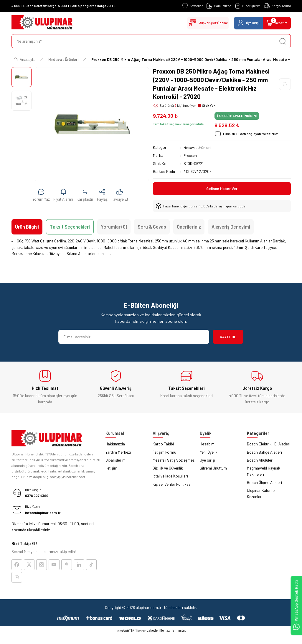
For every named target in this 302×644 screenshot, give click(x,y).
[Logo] (42, 23)
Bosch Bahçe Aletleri (264, 453)
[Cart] (275, 23)
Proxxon (190, 155)
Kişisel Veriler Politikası (172, 485)
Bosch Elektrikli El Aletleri (269, 445)
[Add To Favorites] (285, 84)
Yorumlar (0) (114, 228)
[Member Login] (242, 23)
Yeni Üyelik (209, 453)
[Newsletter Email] (134, 338)
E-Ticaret (139, 634)
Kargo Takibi (163, 445)
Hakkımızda (115, 445)
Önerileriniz (189, 228)
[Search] (151, 41)
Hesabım (207, 445)
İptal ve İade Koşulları (170, 477)
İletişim (111, 469)
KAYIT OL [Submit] (228, 338)
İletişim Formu (164, 453)
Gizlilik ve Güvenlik (168, 469)
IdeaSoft (123, 634)
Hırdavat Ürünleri (198, 147)
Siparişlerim (115, 461)
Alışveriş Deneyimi (231, 228)
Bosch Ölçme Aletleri (264, 483)
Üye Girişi (207, 461)
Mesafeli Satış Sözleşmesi (174, 461)
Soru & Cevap (152, 228)
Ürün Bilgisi (27, 228)
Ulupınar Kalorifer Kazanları (261, 494)
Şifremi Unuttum (213, 469)
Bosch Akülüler (260, 461)
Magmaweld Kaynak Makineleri (264, 472)
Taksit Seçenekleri (70, 228)
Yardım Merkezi (118, 453)
